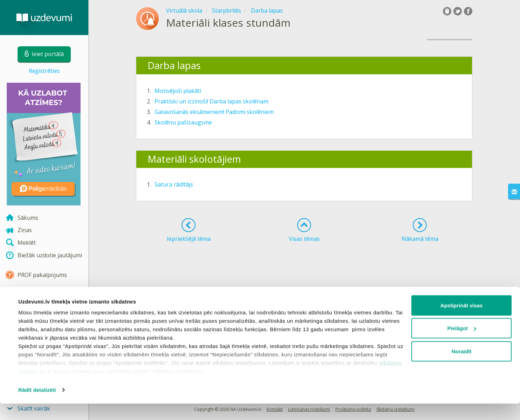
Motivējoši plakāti (178, 91)
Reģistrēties (44, 71)
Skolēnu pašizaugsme (183, 122)
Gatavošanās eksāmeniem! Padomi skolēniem (214, 112)
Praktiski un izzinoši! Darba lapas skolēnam (211, 101)
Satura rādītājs (174, 184)
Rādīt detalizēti (37, 406)
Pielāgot (462, 345)
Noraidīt (462, 368)
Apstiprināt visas (462, 322)
